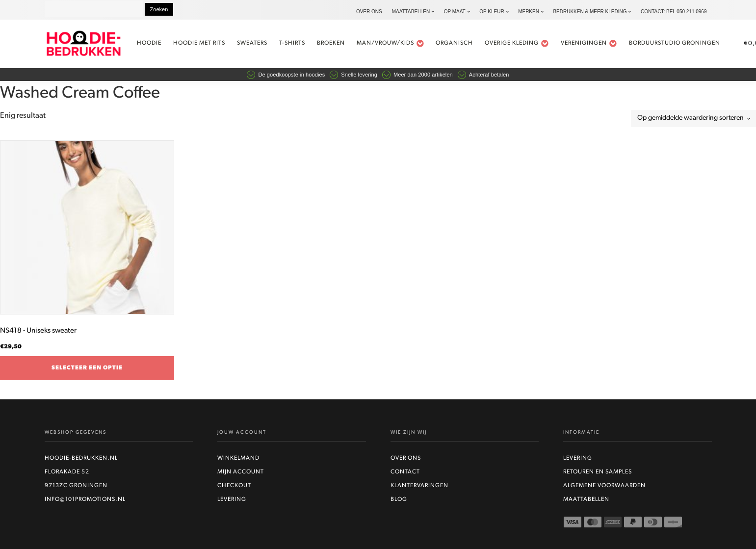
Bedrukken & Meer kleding (590, 12)
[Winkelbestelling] (693, 118)
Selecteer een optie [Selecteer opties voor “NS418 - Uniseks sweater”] (87, 368)
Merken (529, 12)
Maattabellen (411, 12)
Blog (399, 499)
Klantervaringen (419, 486)
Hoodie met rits (199, 43)
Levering (232, 499)
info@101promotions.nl (85, 499)
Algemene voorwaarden (604, 486)
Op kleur (492, 12)
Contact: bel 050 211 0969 (674, 12)
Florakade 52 (67, 472)
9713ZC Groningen (76, 486)
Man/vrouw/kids (391, 43)
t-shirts (292, 43)
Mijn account (241, 472)
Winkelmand (238, 458)
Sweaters (252, 43)
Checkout (234, 486)
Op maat (455, 12)
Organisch (454, 43)
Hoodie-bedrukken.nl (81, 458)
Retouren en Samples (598, 472)
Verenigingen (589, 43)
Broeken (331, 43)
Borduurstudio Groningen (675, 43)
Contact (405, 472)
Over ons (369, 12)
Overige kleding (517, 43)
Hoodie (149, 43)
